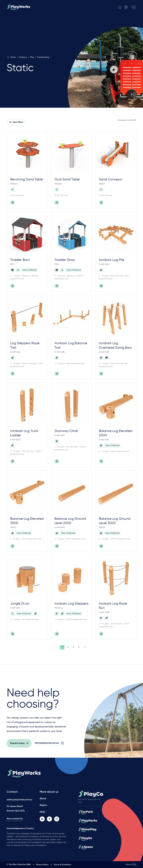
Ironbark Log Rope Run (113, 606)
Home (11, 57)
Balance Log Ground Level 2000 (70, 521)
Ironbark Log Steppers (71, 604)
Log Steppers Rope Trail (25, 345)
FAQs (42, 812)
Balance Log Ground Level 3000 (115, 521)
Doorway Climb (66, 431)
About (43, 799)
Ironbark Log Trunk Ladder (24, 433)
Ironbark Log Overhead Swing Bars (115, 345)
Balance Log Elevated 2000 (116, 433)
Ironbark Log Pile (112, 260)
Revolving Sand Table (27, 179)
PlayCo (43, 805)
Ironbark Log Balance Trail (71, 345)
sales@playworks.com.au (19, 800)
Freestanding (43, 57)
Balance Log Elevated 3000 (27, 521)
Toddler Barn (20, 260)
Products (23, 57)
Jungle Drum (20, 604)
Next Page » (84, 647)
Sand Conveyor (111, 179)
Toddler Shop (65, 260)
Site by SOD (131, 865)
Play (32, 57)
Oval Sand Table (67, 179)
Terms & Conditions (62, 865)
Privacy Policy (42, 865)
